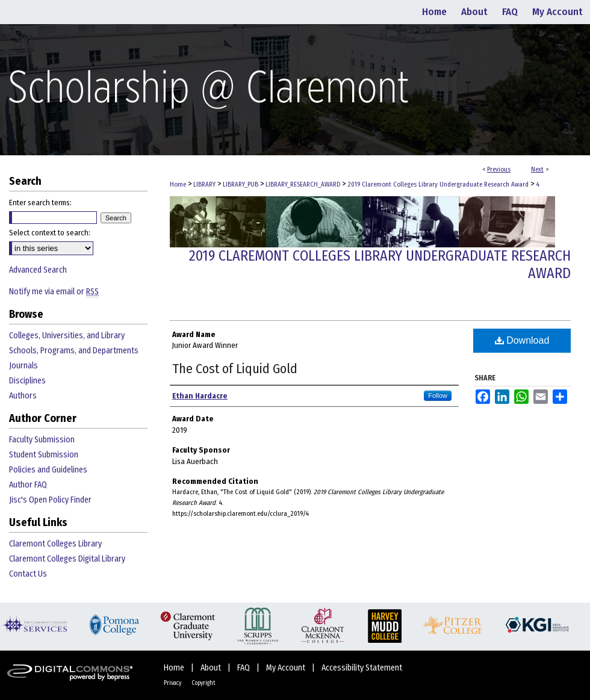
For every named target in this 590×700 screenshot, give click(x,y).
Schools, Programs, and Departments (74, 351)
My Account (287, 668)
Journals (23, 366)
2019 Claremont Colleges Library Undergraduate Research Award (438, 184)
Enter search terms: (40, 203)
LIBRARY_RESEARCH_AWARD (303, 184)
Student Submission (44, 455)
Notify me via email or (54, 292)
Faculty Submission (42, 440)
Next (537, 169)
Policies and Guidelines (48, 470)
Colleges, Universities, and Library (67, 336)
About (212, 668)
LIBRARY (204, 184)
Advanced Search (38, 270)
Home (178, 184)
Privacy (173, 683)
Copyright (203, 683)
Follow (438, 395)
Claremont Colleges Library (55, 544)
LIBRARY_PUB (241, 184)
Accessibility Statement (362, 668)
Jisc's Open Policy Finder (50, 500)
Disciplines (27, 381)
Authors (23, 396)
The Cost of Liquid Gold (235, 369)
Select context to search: (50, 233)
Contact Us (28, 574)
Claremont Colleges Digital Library (67, 559)
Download (522, 340)
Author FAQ (28, 485)
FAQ (244, 668)
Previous (499, 169)
